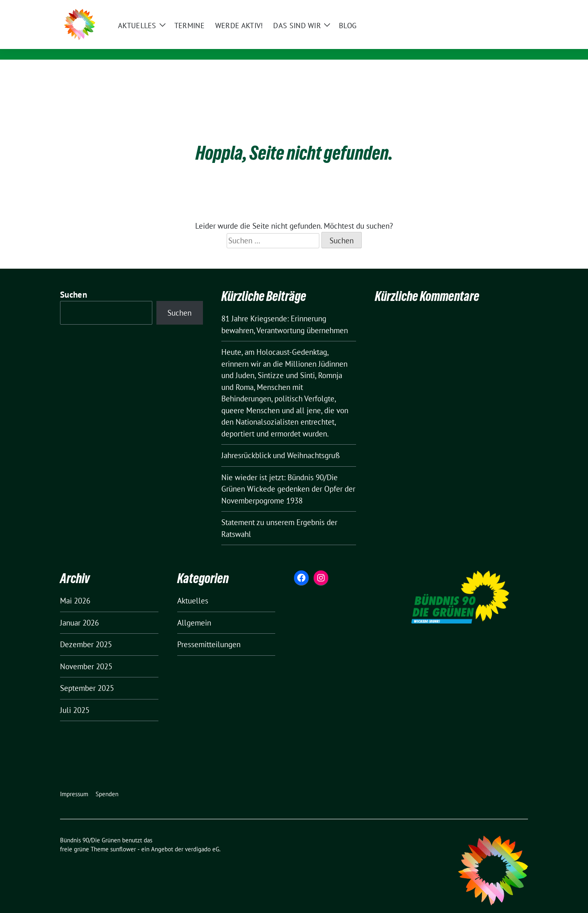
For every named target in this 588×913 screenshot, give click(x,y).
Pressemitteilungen (209, 632)
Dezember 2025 (86, 632)
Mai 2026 (75, 588)
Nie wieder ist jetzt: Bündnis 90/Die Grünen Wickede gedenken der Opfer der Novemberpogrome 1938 (288, 476)
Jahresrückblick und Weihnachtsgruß (281, 443)
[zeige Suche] (513, 7)
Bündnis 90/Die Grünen (178, 31)
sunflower (123, 836)
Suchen (73, 282)
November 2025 (86, 654)
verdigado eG (202, 836)
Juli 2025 (75, 697)
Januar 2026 (79, 610)
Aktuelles (193, 588)
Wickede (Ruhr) (156, 43)
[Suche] (502, 7)
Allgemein (194, 610)
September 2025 (87, 675)
